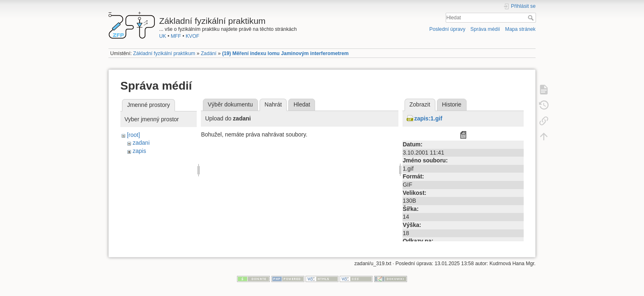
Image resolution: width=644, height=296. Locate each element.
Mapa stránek (520, 29)
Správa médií (485, 29)
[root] (133, 135)
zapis (139, 151)
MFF (176, 36)
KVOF (192, 36)
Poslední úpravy (447, 29)
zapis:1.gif (428, 118)
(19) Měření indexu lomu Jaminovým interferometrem (285, 53)
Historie (452, 104)
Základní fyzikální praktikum (164, 53)
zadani (141, 143)
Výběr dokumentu (230, 104)
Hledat (532, 18)
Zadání (209, 53)
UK (163, 36)
